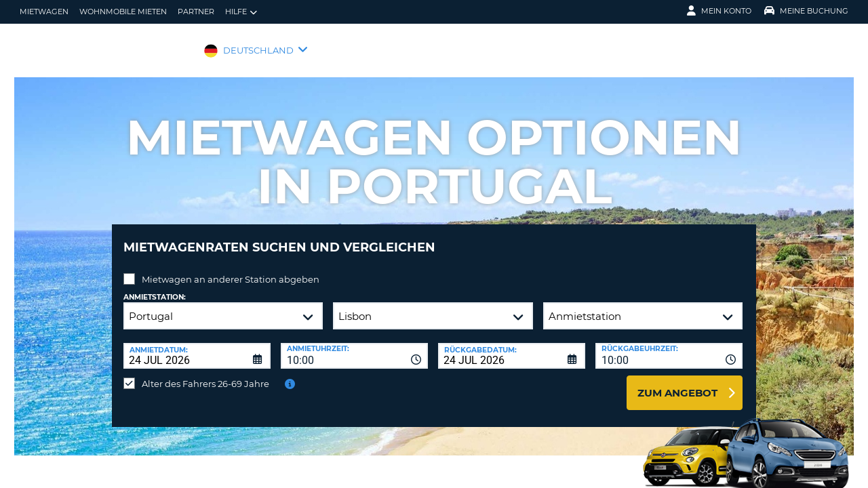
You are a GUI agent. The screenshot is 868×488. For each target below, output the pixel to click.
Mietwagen (44, 12)
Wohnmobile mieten (123, 12)
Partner (196, 12)
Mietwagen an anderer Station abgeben (231, 269)
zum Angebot (677, 383)
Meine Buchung (806, 11)
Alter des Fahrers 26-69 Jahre (205, 373)
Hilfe (241, 12)
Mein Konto (719, 11)
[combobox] (354, 346)
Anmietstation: (155, 287)
